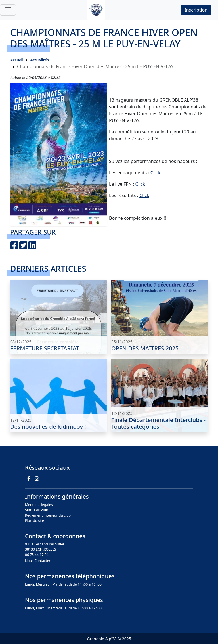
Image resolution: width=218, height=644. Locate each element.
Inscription (196, 10)
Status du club (37, 510)
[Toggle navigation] (8, 10)
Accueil (17, 60)
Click (155, 173)
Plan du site (34, 521)
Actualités (39, 60)
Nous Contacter (38, 561)
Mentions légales (39, 505)
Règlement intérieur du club (48, 515)
